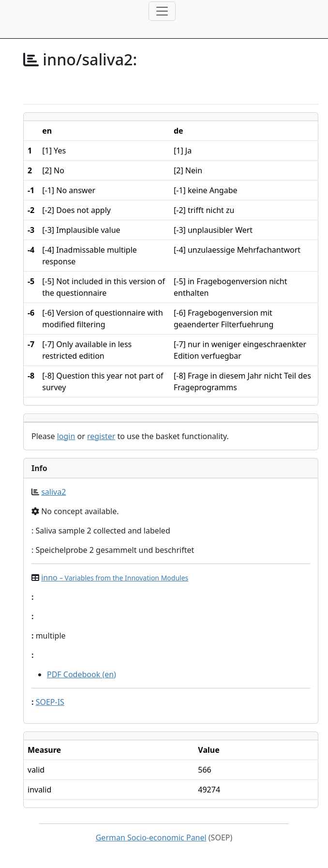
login (66, 436)
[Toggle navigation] (162, 11)
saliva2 (53, 492)
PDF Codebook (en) (82, 674)
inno (115, 578)
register (101, 436)
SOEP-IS (50, 702)
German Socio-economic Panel (151, 838)
